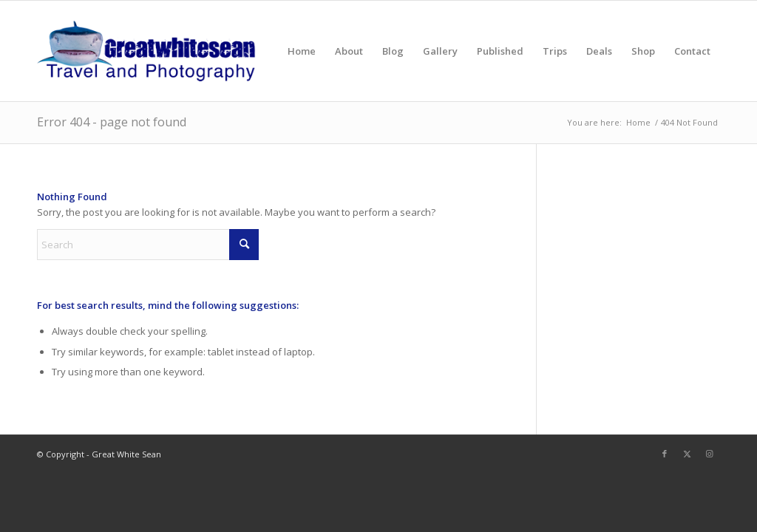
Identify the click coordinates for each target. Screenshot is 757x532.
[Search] (148, 245)
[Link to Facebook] (665, 454)
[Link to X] (687, 454)
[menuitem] (302, 51)
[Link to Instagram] (709, 454)
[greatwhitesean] (146, 51)
